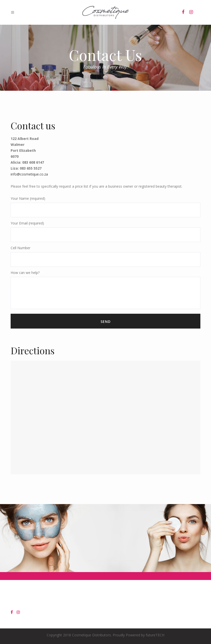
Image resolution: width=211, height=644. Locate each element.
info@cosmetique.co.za (29, 174)
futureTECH (155, 635)
